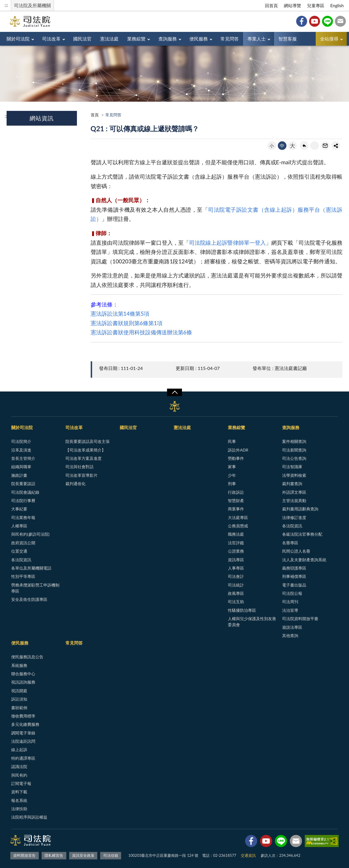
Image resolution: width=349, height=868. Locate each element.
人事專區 (236, 568)
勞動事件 (236, 458)
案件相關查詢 (294, 441)
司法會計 (236, 576)
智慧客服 (288, 39)
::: (6, 5)
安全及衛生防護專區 (29, 599)
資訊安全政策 (83, 855)
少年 (232, 475)
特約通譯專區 (23, 758)
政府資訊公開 (23, 543)
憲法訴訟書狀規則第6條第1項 (127, 323)
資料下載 (19, 792)
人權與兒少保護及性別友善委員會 (252, 622)
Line (327, 21)
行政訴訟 (236, 492)
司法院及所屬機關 (32, 5)
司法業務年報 (23, 517)
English (337, 5)
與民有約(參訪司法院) (30, 534)
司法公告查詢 (294, 458)
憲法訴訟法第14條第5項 (120, 314)
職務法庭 (236, 534)
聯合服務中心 (23, 674)
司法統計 (236, 585)
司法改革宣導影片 (82, 475)
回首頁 (271, 5)
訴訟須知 (19, 699)
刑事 (232, 484)
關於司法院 (18, 39)
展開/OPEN (174, 392)
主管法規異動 (294, 500)
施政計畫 (19, 475)
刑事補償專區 (294, 576)
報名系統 (19, 800)
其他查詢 (290, 635)
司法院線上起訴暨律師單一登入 (227, 243)
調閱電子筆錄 (23, 733)
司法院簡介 (21, 441)
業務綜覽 (136, 39)
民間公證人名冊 (296, 551)
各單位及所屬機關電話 (31, 568)
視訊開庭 (19, 691)
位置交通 (19, 551)
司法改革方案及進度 (84, 458)
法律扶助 (19, 809)
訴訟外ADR (238, 450)
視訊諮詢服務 (23, 682)
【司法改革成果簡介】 (86, 450)
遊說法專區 (292, 627)
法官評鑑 (236, 543)
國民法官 (82, 39)
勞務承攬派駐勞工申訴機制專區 (35, 588)
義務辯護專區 (294, 568)
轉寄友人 (325, 146)
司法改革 (51, 39)
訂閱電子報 (21, 783)
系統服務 (19, 665)
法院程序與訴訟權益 (29, 817)
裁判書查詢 (292, 484)
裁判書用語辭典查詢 (300, 509)
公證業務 (236, 551)
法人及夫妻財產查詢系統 (304, 560)
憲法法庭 (109, 39)
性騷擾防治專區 (242, 610)
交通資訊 (248, 855)
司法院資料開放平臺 (300, 619)
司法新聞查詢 (294, 450)
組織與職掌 (21, 467)
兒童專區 (316, 5)
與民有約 (19, 775)
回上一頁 (304, 146)
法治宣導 (290, 610)
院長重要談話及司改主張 (88, 441)
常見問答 (230, 39)
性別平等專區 (23, 576)
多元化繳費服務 (25, 724)
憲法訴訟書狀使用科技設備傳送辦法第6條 (141, 332)
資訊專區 (236, 560)
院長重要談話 (23, 484)
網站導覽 (292, 5)
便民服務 (199, 39)
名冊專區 (290, 543)
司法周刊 (290, 602)
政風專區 (236, 593)
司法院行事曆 (23, 500)
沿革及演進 (21, 450)
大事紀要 (19, 509)
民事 (232, 441)
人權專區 (19, 526)
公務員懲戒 (238, 526)
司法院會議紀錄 (25, 492)
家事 (232, 467)
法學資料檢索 (294, 475)
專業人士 (257, 39)
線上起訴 (19, 750)
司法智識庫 (292, 467)
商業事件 (236, 509)
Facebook (302, 21)
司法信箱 (340, 21)
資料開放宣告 (24, 855)
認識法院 (19, 766)
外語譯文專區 (294, 492)
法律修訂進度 (294, 517)
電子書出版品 (294, 585)
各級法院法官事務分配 (302, 534)
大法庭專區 (238, 517)
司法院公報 (292, 593)
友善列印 (315, 146)
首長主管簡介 (23, 458)
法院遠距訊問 (23, 741)
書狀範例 (19, 708)
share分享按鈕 (336, 146)
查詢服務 (168, 39)
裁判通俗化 (75, 484)
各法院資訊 (21, 560)
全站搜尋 (329, 39)
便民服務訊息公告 (27, 657)
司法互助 (236, 602)
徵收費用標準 (23, 716)
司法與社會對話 (80, 467)
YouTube (315, 21)
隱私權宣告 (54, 855)
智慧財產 (236, 500)
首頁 (95, 115)
